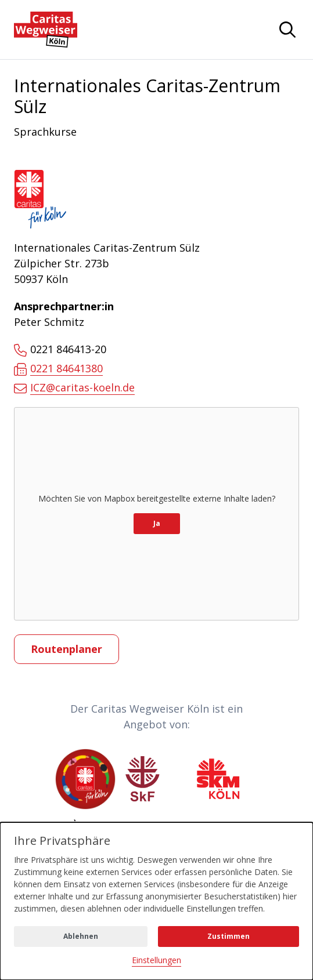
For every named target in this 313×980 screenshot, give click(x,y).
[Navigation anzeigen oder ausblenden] (287, 30)
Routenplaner (66, 649)
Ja (157, 523)
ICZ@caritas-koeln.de (74, 388)
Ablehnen (81, 936)
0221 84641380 (58, 369)
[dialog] (156, 901)
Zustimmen (229, 936)
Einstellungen (156, 960)
